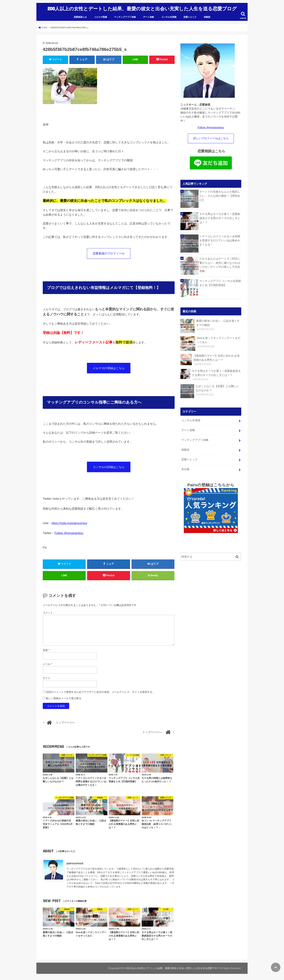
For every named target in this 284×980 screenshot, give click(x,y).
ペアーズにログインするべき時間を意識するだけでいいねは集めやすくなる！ (220, 239)
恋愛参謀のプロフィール (109, 252)
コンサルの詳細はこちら (109, 466)
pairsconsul (75, 863)
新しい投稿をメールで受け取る (64, 698)
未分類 (185, 466)
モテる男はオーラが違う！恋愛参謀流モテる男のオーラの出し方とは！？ (220, 217)
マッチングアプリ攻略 (125, 16)
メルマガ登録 (101, 16)
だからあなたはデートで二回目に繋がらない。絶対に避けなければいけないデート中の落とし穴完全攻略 (220, 263)
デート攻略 (149, 16)
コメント (48, 613)
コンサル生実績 (169, 16)
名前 (46, 650)
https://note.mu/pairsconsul (69, 522)
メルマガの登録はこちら (109, 367)
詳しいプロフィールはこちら (211, 137)
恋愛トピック (190, 16)
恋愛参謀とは (80, 16)
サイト (47, 678)
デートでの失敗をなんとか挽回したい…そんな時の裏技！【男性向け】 (220, 194)
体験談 (207, 16)
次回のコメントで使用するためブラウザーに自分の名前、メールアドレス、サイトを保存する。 (100, 692)
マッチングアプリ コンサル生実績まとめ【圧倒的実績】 (220, 281)
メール (47, 664)
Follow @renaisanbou (69, 532)
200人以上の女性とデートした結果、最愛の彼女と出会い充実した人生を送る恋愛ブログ (142, 8)
